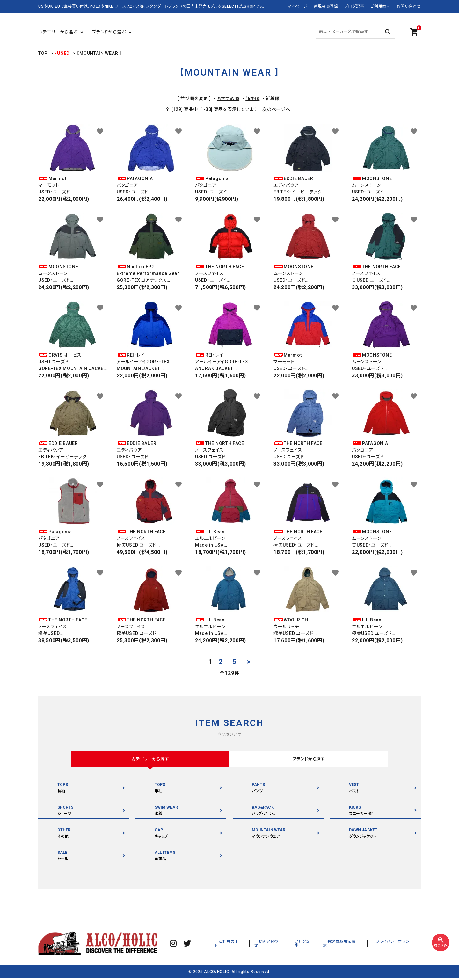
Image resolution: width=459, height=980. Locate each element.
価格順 (252, 98)
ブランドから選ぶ (109, 32)
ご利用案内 (380, 6)
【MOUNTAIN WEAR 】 (99, 53)
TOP (43, 53)
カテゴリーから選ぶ (58, 32)
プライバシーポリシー (398, 945)
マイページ (298, 6)
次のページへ (276, 109)
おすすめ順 (228, 98)
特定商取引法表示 (353, 945)
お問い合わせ (409, 6)
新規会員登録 (326, 6)
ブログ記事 (354, 6)
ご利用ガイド (255, 945)
